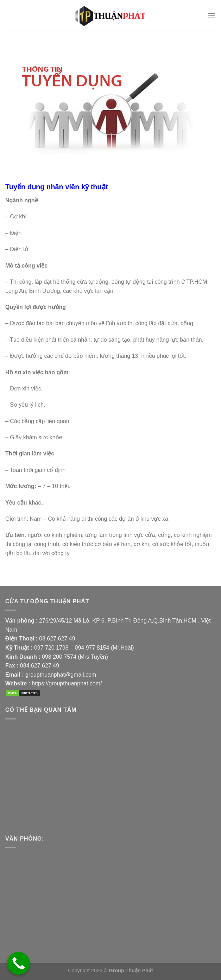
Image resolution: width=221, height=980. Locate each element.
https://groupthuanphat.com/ (67, 683)
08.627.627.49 (57, 639)
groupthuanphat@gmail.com (61, 675)
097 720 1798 (51, 648)
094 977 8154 (93, 648)
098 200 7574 (60, 657)
